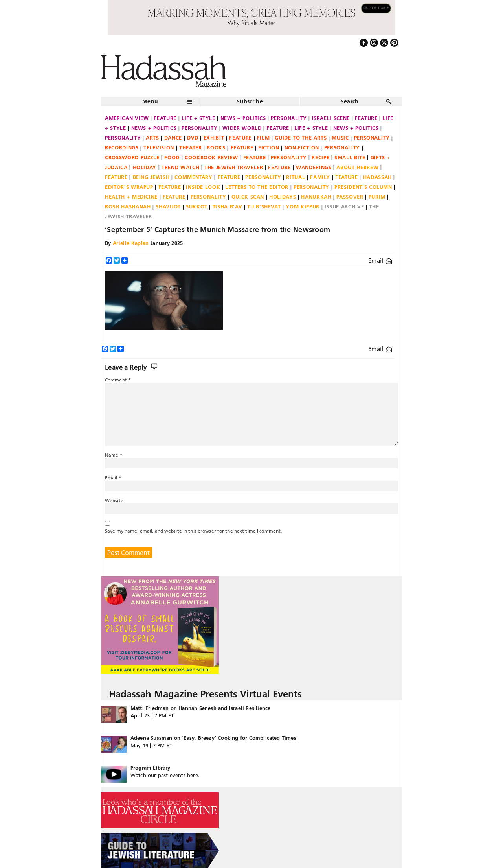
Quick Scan (248, 197)
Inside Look (203, 187)
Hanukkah (316, 197)
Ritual (296, 177)
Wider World (242, 128)
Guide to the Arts (301, 138)
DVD (193, 138)
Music (340, 138)
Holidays (283, 197)
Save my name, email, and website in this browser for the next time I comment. (193, 531)
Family (320, 177)
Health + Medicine (131, 197)
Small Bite (350, 157)
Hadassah (377, 177)
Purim (377, 197)
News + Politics (243, 118)
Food (172, 157)
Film (263, 138)
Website (114, 500)
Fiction (269, 147)
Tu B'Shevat (264, 206)
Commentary (194, 177)
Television (159, 147)
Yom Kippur (303, 206)
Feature (165, 118)
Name (114, 455)
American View (127, 118)
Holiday (145, 167)
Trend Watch (180, 167)
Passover (350, 197)
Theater (191, 147)
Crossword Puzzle (132, 157)
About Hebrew (357, 167)
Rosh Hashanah (128, 206)
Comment (118, 380)
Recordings (122, 147)
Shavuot (168, 206)
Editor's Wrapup (129, 187)
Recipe (320, 157)
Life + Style (198, 118)
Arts (152, 138)
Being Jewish (151, 177)
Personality (289, 118)
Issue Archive (344, 206)
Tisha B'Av (228, 206)
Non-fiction (302, 147)
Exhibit (214, 138)
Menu (150, 101)
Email (380, 261)
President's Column (363, 187)
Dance (173, 138)
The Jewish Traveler (234, 167)
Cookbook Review (211, 157)
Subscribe (250, 101)
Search (350, 101)
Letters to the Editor (257, 187)
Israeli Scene (331, 118)
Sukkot (197, 206)
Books (216, 147)
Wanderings (314, 167)
